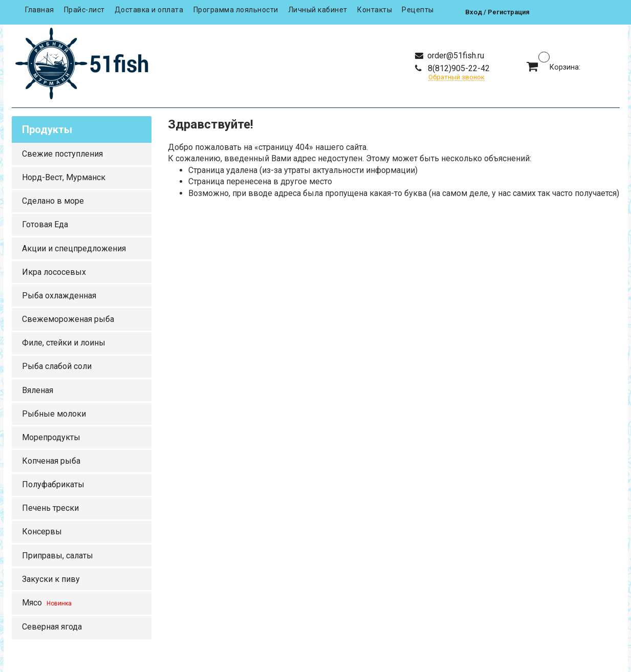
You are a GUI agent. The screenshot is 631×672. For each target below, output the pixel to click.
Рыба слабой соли (57, 366)
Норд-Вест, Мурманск (64, 177)
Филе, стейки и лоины (64, 343)
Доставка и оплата (149, 10)
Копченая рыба (51, 461)
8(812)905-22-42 (458, 68)
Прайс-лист (84, 10)
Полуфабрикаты (53, 484)
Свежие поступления (62, 154)
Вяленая (38, 390)
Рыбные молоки (54, 414)
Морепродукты (51, 437)
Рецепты (418, 10)
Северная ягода (52, 627)
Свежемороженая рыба (68, 319)
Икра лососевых (54, 272)
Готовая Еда (45, 224)
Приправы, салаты (58, 556)
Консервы (42, 532)
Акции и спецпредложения (74, 248)
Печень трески (50, 508)
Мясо (47, 603)
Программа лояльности (236, 10)
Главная (40, 10)
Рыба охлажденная (59, 296)
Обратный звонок (456, 78)
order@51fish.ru (455, 56)
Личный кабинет (318, 10)
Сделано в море (53, 201)
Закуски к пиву (51, 579)
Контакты (375, 10)
